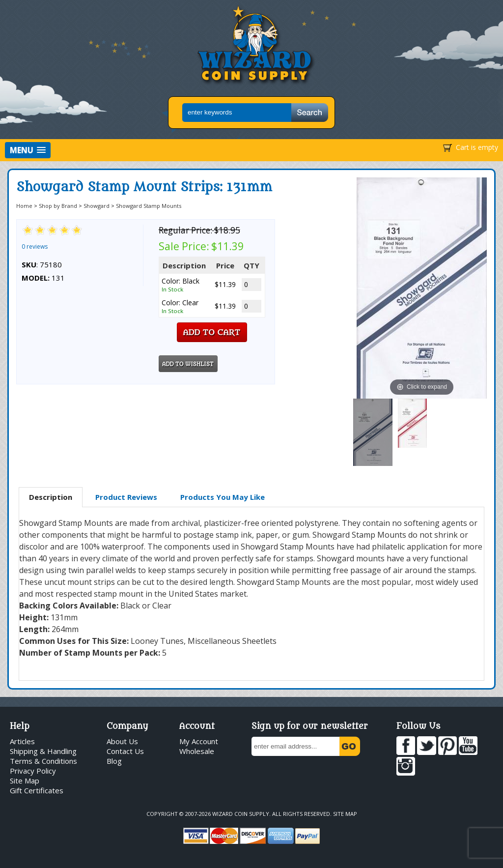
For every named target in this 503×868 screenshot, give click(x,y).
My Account (199, 741)
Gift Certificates (37, 790)
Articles (22, 741)
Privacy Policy (33, 771)
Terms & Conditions (43, 761)
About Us (122, 741)
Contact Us (125, 751)
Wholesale (197, 751)
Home (24, 206)
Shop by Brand (58, 206)
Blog (114, 761)
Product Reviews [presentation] (126, 497)
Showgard (97, 206)
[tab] (51, 497)
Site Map (25, 781)
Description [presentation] (51, 497)
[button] (28, 150)
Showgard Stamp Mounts (149, 206)
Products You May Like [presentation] (223, 497)
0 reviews (35, 246)
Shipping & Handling (43, 751)
